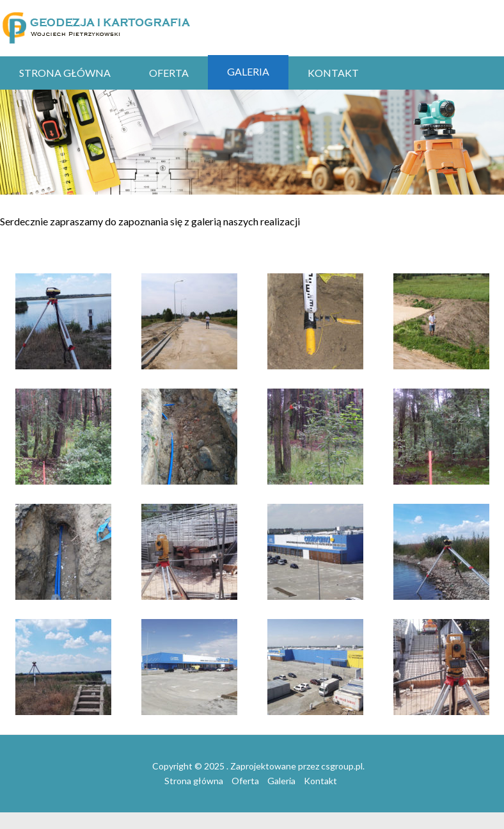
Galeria (248, 71)
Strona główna (65, 73)
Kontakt (333, 73)
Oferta (169, 73)
